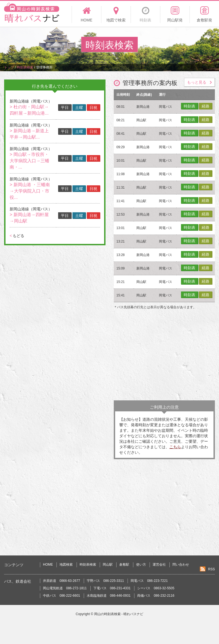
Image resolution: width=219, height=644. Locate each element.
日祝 (93, 108)
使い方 (141, 565)
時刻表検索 (88, 565)
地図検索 (66, 565)
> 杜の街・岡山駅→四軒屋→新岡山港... (29, 110)
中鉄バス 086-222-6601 (62, 596)
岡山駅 (108, 565)
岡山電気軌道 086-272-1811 (65, 588)
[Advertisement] (164, 356)
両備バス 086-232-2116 (156, 596)
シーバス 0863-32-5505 (156, 588)
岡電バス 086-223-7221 (149, 581)
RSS (211, 569)
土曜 (79, 108)
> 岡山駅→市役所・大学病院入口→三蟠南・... (29, 161)
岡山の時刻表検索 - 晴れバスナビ (119, 614)
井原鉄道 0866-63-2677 (62, 581)
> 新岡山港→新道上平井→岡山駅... (29, 134)
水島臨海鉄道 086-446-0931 (109, 596)
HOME (48, 565)
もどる (17, 236)
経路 (206, 106)
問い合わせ (181, 565)
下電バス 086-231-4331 (112, 588)
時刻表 (190, 106)
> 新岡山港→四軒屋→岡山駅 (29, 218)
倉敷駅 (124, 565)
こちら (175, 447)
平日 (65, 108)
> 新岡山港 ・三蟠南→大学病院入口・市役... (30, 191)
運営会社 (159, 565)
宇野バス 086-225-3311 (105, 581)
